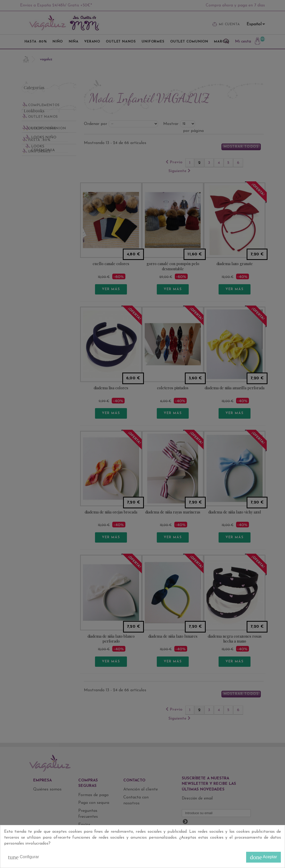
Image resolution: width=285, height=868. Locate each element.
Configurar (23, 857)
